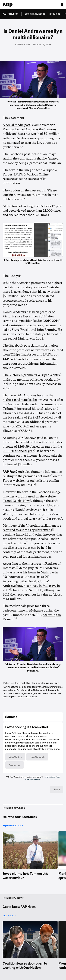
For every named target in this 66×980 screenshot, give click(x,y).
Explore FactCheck (13, 825)
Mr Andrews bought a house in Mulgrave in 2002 (31, 586)
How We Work (37, 757)
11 (27, 542)
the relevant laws (15, 543)
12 (16, 567)
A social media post (16, 125)
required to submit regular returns (27, 530)
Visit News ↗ (9, 916)
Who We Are (15, 757)
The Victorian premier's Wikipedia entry (31, 375)
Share (57, 789)
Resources (54, 14)
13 (11, 589)
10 (53, 529)
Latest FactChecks (35, 14)
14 (16, 618)
